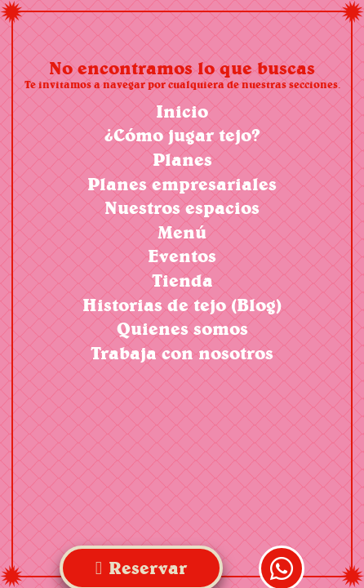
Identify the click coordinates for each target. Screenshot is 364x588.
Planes (182, 160)
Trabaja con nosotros (182, 353)
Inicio (182, 111)
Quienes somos (182, 329)
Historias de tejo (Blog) (182, 305)
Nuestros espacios (182, 208)
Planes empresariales (182, 184)
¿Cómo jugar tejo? (182, 135)
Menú (182, 232)
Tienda (182, 281)
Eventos (182, 256)
